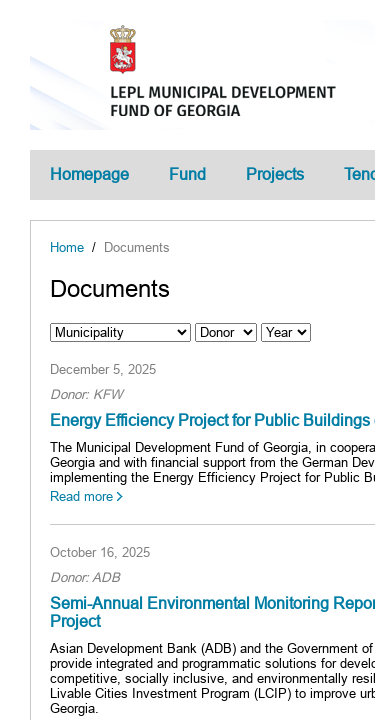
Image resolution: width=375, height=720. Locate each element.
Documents (137, 247)
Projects (275, 174)
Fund (187, 174)
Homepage (89, 174)
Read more (81, 496)
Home (67, 247)
